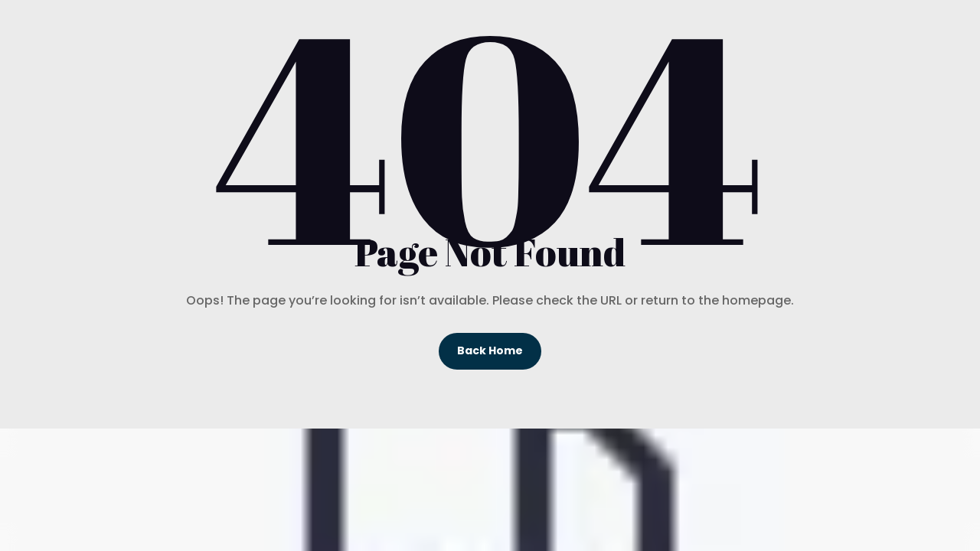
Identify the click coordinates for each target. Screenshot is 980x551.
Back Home (490, 350)
